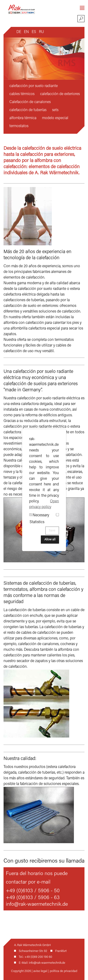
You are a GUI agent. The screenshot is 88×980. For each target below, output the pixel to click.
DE (19, 32)
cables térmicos (22, 94)
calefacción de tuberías (28, 110)
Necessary (41, 515)
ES (34, 32)
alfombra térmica (23, 118)
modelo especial (55, 118)
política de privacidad (63, 971)
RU (41, 32)
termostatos (19, 126)
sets (55, 110)
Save (52, 530)
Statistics (37, 522)
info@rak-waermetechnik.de (37, 905)
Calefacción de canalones (30, 102)
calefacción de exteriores (60, 94)
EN (26, 32)
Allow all (50, 539)
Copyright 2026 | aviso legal (29, 971)
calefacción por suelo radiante (34, 86)
